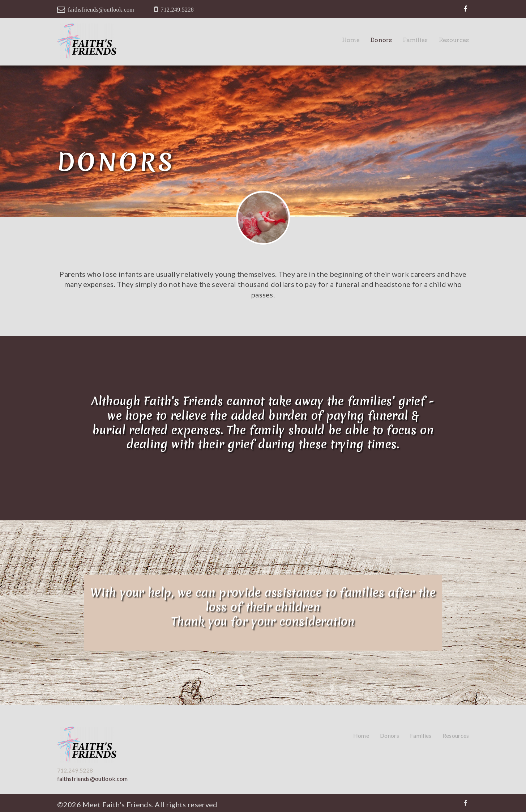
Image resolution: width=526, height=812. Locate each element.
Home (351, 40)
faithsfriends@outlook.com (101, 9)
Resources (454, 40)
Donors (381, 40)
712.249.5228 (177, 9)
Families (415, 40)
